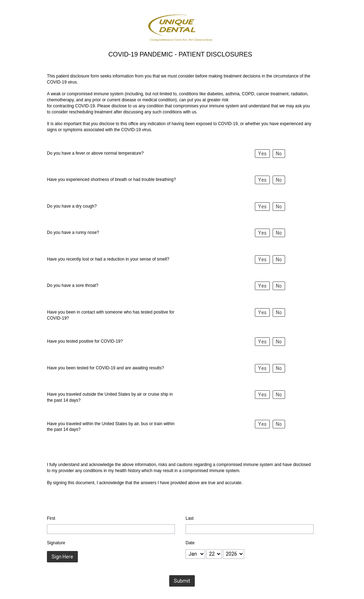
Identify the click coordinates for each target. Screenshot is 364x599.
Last (190, 518)
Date (190, 543)
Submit (182, 581)
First (51, 518)
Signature (56, 543)
